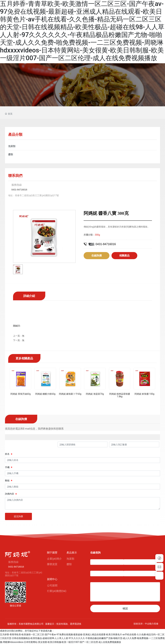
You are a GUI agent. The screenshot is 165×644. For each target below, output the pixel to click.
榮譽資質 (52, 564)
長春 (156, 624)
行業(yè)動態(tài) (57, 591)
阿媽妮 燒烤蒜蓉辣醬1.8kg (120, 395)
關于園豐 (52, 553)
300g (97, 235)
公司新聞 (52, 586)
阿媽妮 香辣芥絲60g (21, 394)
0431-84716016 (19, 190)
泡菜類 (70, 559)
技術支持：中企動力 (144, 624)
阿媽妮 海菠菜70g (95, 394)
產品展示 (72, 553)
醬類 (69, 564)
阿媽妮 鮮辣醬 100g (144, 394)
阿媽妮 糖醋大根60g (45, 394)
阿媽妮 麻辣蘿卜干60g (70, 394)
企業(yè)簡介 (54, 559)
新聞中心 (52, 579)
